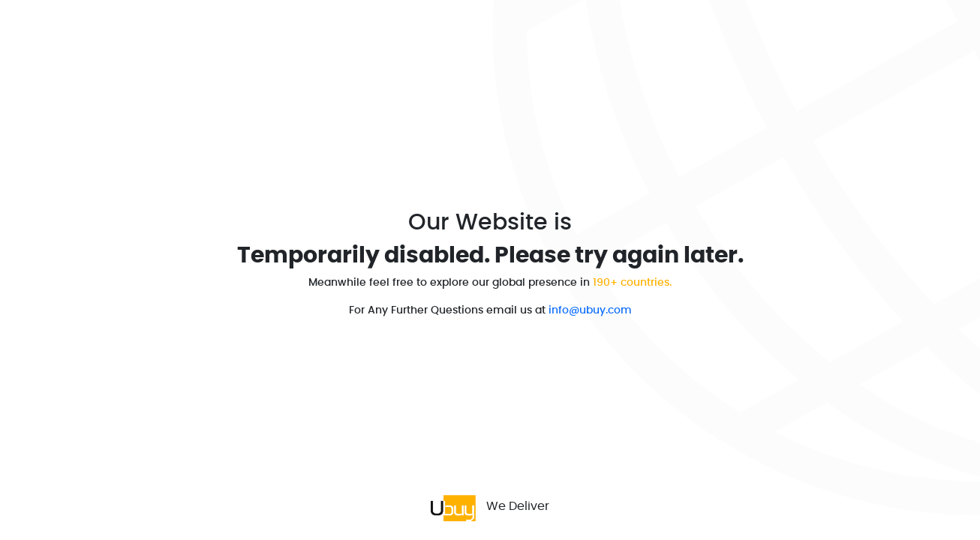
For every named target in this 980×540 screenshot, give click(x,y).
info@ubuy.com (590, 310)
